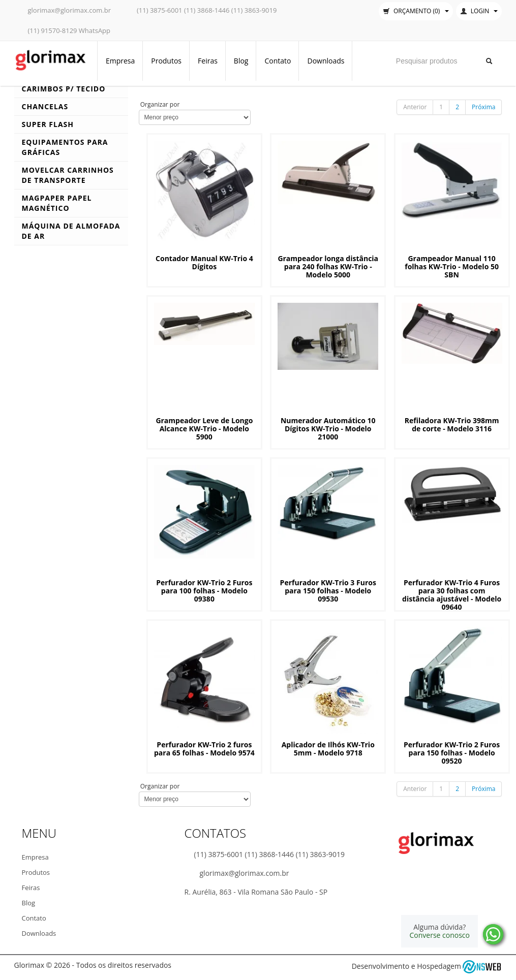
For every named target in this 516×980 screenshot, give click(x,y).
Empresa (120, 61)
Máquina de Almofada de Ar (71, 231)
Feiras (208, 61)
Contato (278, 61)
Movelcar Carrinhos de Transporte (68, 175)
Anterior (415, 107)
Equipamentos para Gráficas (65, 147)
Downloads (326, 61)
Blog (241, 61)
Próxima (483, 107)
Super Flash (48, 124)
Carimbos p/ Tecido (64, 89)
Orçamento (416, 11)
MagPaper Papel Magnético (57, 203)
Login (479, 11)
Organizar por (159, 104)
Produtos (166, 61)
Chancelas (45, 106)
